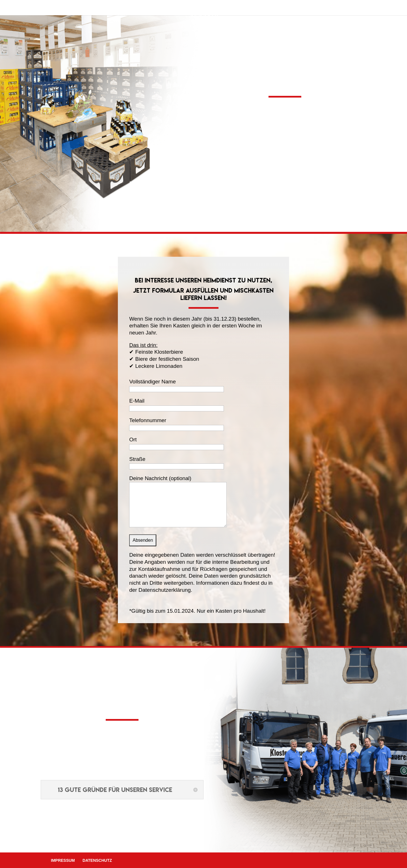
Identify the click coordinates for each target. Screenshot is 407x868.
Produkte (158, 9)
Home (131, 9)
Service (187, 9)
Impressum (63, 860)
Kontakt (272, 9)
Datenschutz (97, 860)
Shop (216, 9)
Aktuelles (242, 9)
